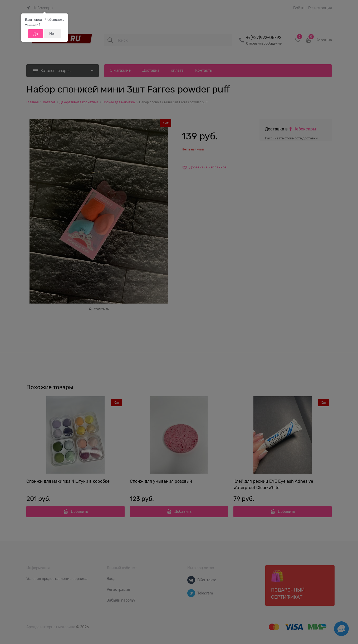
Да (36, 34)
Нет (53, 34)
